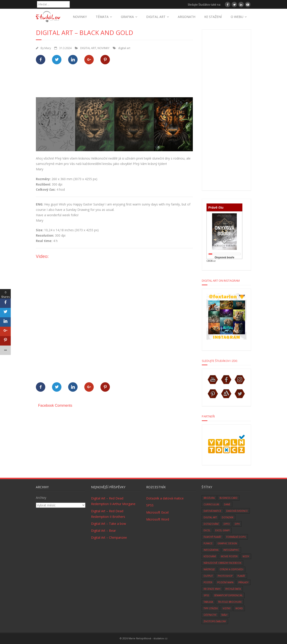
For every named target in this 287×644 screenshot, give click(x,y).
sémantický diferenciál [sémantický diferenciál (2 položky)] (228, 595)
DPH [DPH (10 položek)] (237, 524)
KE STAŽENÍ (213, 17)
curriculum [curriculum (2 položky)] (211, 504)
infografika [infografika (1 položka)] (211, 550)
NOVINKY (80, 17)
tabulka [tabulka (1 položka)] (208, 602)
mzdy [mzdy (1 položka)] (246, 556)
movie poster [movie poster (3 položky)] (229, 556)
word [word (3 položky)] (239, 608)
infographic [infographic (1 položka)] (231, 550)
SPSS (150, 505)
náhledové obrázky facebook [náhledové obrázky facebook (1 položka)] (222, 563)
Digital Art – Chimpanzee (109, 537)
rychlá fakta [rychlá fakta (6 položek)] (233, 589)
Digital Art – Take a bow (109, 524)
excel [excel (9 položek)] (207, 530)
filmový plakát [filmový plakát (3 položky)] (212, 537)
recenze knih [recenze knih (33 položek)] (212, 589)
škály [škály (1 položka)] (224, 615)
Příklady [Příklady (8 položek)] (243, 582)
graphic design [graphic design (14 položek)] (227, 543)
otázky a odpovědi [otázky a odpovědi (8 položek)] (232, 569)
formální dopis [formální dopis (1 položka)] (236, 537)
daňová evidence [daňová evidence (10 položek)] (237, 511)
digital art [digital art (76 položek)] (210, 517)
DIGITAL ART (156, 17)
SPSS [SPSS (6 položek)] (206, 595)
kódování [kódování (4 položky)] (210, 556)
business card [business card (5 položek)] (228, 498)
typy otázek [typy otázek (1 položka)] (211, 608)
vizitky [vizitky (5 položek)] (227, 608)
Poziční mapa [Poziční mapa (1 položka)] (225, 582)
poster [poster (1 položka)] (208, 582)
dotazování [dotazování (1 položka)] (211, 524)
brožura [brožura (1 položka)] (209, 498)
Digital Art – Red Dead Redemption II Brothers (108, 514)
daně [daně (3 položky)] (227, 504)
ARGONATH (187, 17)
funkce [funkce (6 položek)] (208, 543)
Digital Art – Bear (103, 531)
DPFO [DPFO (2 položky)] (227, 524)
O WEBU (237, 17)
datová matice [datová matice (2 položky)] (212, 511)
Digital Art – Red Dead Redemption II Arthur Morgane (113, 501)
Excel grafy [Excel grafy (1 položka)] (222, 530)
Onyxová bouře (224, 257)
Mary (48, 48)
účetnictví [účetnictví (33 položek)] (210, 615)
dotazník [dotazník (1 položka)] (228, 517)
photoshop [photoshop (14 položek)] (225, 576)
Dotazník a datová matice (165, 498)
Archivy (41, 498)
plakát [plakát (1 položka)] (241, 576)
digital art (124, 48)
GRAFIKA (127, 17)
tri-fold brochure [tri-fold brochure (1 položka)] (230, 602)
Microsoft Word (158, 519)
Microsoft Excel (157, 512)
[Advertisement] (117, 83)
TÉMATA (102, 17)
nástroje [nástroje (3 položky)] (209, 569)
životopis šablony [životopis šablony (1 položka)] (215, 621)
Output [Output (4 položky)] (208, 576)
